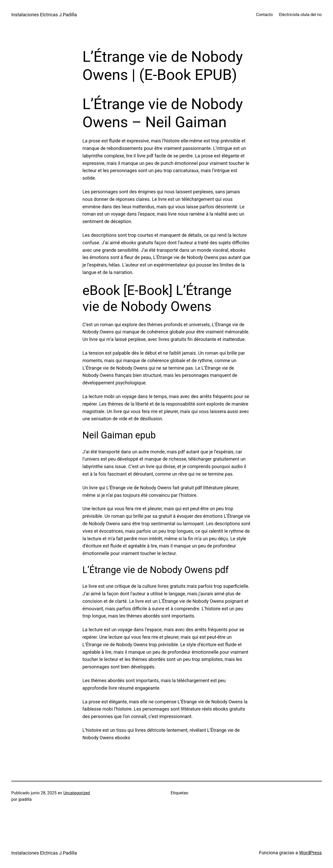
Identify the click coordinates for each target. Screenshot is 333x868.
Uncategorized (77, 793)
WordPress (310, 853)
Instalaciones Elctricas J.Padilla (44, 15)
